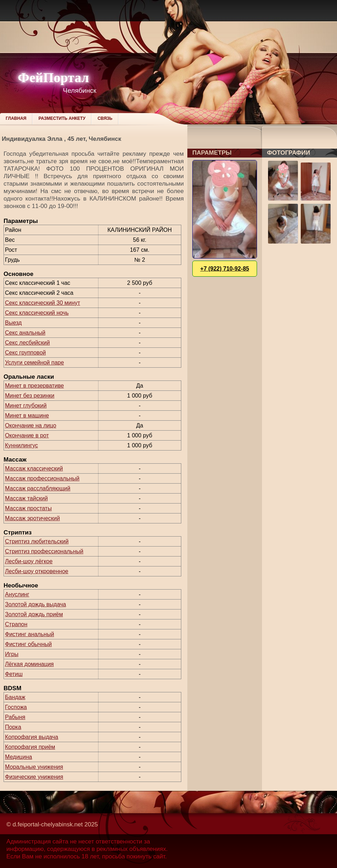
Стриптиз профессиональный (44, 551)
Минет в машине (27, 416)
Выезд (13, 323)
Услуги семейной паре (34, 363)
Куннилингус (22, 445)
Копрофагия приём (30, 747)
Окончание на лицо (31, 425)
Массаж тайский (26, 498)
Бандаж (15, 697)
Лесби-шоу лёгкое (29, 561)
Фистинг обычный (28, 644)
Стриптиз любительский (37, 541)
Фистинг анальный (30, 634)
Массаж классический (34, 468)
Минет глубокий (26, 406)
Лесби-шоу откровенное (37, 571)
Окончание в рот (27, 435)
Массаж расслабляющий (38, 488)
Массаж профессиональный (42, 478)
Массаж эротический (32, 518)
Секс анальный (25, 333)
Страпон (16, 624)
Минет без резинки (30, 396)
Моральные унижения (34, 767)
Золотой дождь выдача (36, 604)
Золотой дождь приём (34, 614)
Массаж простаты (28, 508)
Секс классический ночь (37, 313)
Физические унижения (34, 777)
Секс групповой (25, 353)
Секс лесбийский (27, 343)
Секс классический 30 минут (42, 303)
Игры (12, 654)
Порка (13, 727)
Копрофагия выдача (32, 737)
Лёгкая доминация (29, 664)
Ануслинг (17, 594)
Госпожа (16, 707)
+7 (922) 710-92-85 (224, 269)
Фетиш (14, 674)
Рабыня (15, 717)
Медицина (18, 757)
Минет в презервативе (34, 386)
